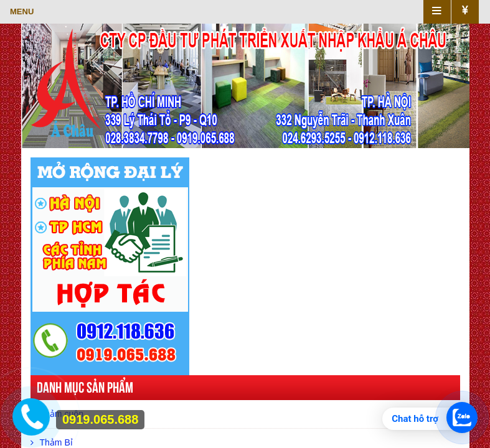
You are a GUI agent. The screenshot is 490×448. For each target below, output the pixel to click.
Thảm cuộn (57, 414)
